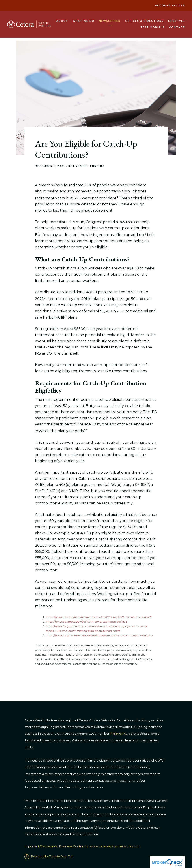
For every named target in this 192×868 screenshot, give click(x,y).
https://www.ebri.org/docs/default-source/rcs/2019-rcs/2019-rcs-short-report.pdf (99, 617)
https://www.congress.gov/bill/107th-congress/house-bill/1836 (86, 622)
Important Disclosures (41, 846)
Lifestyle (177, 21)
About (62, 21)
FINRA (115, 734)
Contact (177, 27)
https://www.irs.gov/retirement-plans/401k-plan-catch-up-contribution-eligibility (99, 635)
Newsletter (110, 21)
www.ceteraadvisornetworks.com (115, 846)
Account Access (170, 6)
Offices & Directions (144, 21)
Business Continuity (74, 846)
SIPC (123, 734)
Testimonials (152, 27)
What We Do (84, 21)
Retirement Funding (86, 166)
